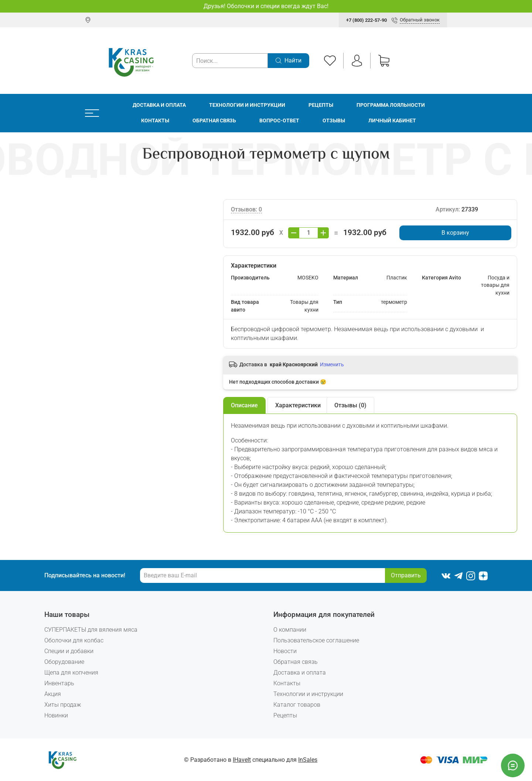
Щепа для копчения (71, 673)
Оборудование (64, 662)
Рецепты (321, 105)
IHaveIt (242, 760)
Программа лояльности (391, 105)
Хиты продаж (63, 705)
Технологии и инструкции (247, 105)
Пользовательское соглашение (316, 640)
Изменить (332, 364)
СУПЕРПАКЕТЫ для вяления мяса (91, 630)
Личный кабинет (392, 121)
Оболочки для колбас (74, 640)
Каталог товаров (297, 705)
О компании (290, 630)
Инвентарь (59, 683)
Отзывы (334, 121)
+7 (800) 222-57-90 (366, 20)
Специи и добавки (69, 651)
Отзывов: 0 (246, 209)
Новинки (56, 715)
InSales (308, 760)
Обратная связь (214, 121)
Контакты (155, 121)
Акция (53, 694)
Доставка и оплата (159, 105)
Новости (285, 651)
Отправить (406, 575)
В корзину (455, 233)
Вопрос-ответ (279, 121)
